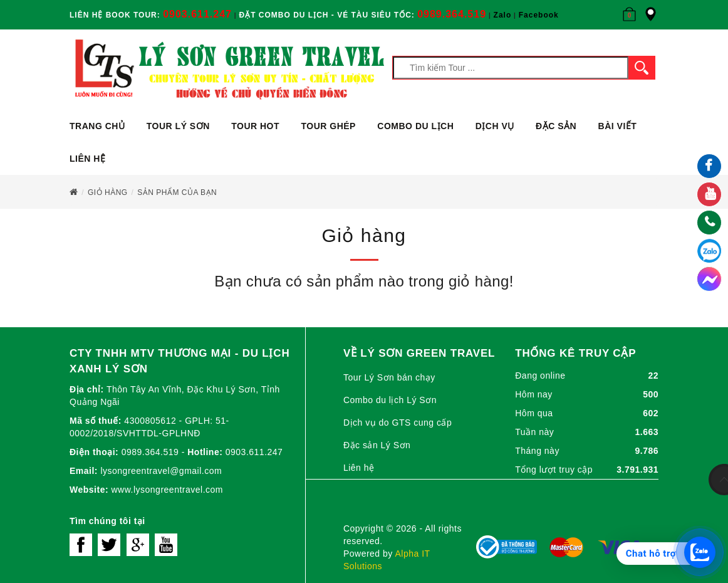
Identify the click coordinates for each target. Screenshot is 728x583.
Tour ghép (328, 126)
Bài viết (618, 126)
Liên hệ (87, 159)
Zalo (503, 15)
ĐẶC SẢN (556, 126)
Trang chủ (97, 126)
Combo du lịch (415, 126)
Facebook (539, 15)
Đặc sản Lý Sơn (377, 445)
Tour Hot (255, 126)
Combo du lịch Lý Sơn (390, 400)
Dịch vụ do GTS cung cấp (398, 423)
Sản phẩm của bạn (177, 192)
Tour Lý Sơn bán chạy (389, 377)
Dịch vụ (495, 126)
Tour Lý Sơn (178, 126)
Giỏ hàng (108, 192)
